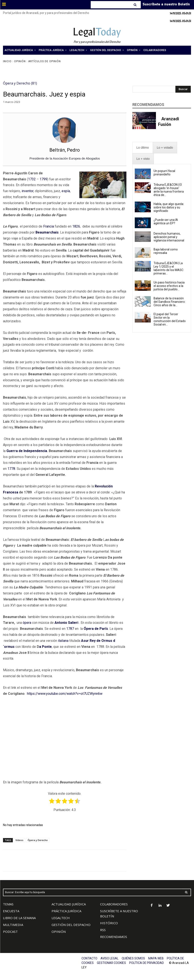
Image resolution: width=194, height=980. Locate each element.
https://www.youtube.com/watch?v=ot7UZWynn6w (65, 694)
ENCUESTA (11, 911)
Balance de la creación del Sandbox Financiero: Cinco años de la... (170, 302)
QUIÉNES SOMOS (133, 958)
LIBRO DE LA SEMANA (19, 918)
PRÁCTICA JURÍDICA (66, 911)
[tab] (143, 148)
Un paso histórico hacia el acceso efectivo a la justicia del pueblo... (169, 286)
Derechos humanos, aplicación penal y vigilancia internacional (169, 237)
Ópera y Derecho (38, 840)
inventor (27, 191)
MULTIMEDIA (13, 925)
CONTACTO (89, 958)
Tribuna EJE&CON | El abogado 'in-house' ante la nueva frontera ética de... (169, 190)
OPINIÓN (59, 932)
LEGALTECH (61, 918)
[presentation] (143, 148)
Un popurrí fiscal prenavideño (164, 173)
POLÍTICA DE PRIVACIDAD (147, 963)
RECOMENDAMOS (114, 937)
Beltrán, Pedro (65, 150)
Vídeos (19, 840)
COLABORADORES (114, 904)
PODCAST (10, 932)
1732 (32, 179)
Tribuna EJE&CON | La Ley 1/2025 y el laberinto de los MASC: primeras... (169, 268)
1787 (70, 629)
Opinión (20, 61)
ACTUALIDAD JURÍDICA (69, 904)
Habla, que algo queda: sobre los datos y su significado (169, 207)
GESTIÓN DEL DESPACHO (71, 925)
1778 (11, 469)
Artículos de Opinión (44, 61)
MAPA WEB (156, 958)
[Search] (136, 5)
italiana (63, 641)
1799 (43, 179)
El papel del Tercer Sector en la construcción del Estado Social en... (170, 319)
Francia (49, 226)
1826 (76, 226)
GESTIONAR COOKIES (111, 963)
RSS (103, 930)
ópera (27, 623)
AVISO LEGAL (110, 958)
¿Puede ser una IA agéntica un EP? (166, 222)
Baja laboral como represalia (166, 251)
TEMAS (8, 904)
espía (66, 191)
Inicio (7, 61)
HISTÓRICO (109, 923)
